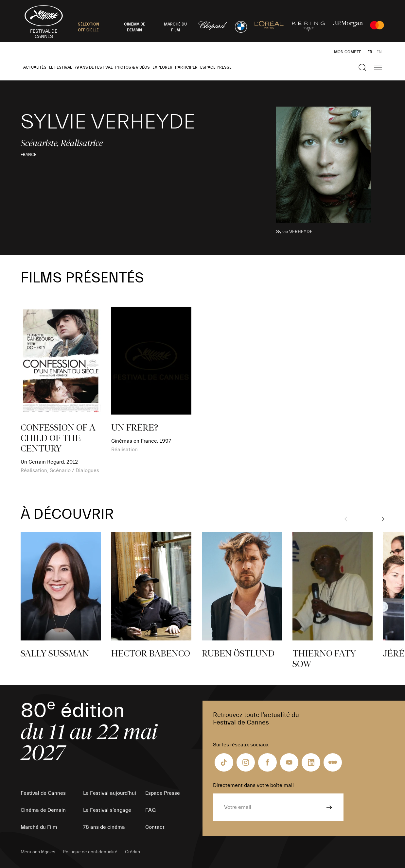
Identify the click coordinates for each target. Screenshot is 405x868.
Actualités (35, 67)
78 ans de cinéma (104, 827)
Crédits (132, 852)
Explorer (162, 67)
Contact (155, 827)
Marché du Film (39, 827)
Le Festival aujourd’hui (110, 793)
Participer (186, 67)
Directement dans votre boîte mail (253, 785)
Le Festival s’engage (107, 810)
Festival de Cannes (43, 793)
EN (379, 52)
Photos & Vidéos (132, 67)
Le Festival (61, 67)
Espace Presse (216, 67)
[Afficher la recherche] (362, 67)
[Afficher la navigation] (378, 67)
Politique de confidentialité (90, 852)
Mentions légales (38, 852)
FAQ (150, 810)
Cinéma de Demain (43, 810)
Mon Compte (348, 52)
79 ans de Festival (94, 67)
